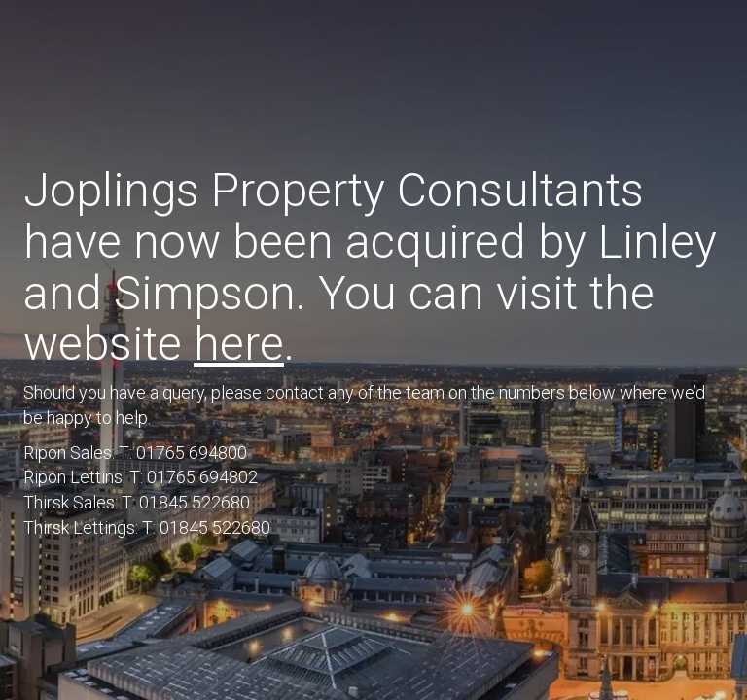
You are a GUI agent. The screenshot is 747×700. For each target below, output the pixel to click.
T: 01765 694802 (194, 477)
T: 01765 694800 (183, 453)
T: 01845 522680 (186, 502)
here (239, 344)
